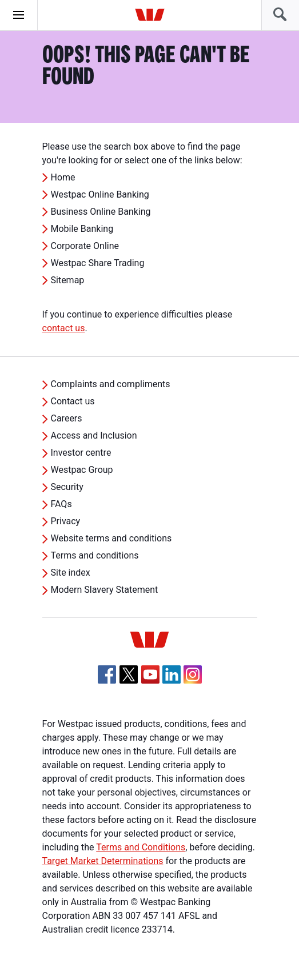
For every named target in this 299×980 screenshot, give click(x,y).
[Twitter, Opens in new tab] (129, 674)
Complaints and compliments (111, 384)
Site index (71, 573)
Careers (67, 418)
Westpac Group (82, 470)
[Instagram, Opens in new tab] (193, 680)
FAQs (61, 504)
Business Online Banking (101, 212)
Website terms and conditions (111, 538)
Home (63, 177)
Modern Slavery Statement (105, 590)
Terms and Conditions (141, 847)
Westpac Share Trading (98, 263)
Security (67, 487)
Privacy (66, 521)
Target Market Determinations (103, 861)
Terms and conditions (95, 555)
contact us (64, 328)
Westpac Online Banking (100, 194)
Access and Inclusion (94, 435)
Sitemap (68, 280)
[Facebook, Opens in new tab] (107, 674)
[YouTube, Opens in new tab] (150, 674)
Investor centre (81, 453)
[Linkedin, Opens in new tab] (172, 674)
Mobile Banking (82, 229)
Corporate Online (85, 246)
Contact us (73, 401)
